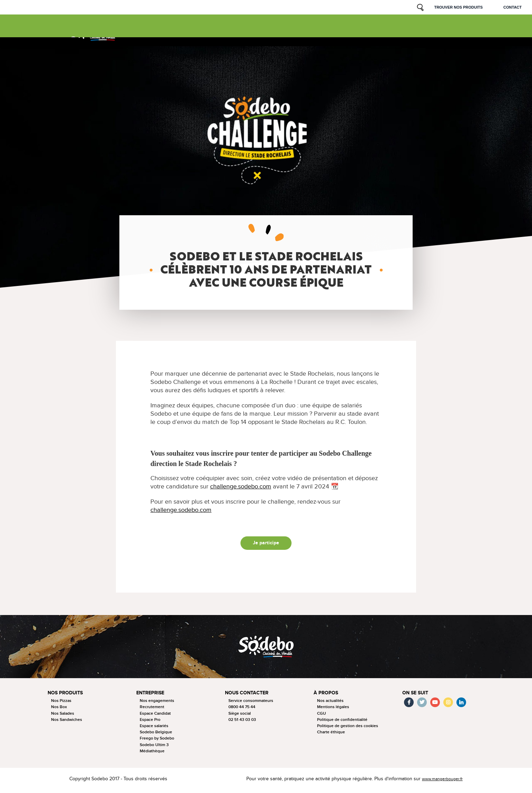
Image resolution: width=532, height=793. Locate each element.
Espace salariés (154, 729)
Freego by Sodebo (157, 741)
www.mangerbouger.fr (439, 782)
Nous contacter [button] (248, 696)
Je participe (266, 544)
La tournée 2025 (179, 31)
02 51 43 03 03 (242, 723)
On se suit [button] (416, 696)
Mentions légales (333, 710)
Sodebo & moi (399, 28)
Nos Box (59, 710)
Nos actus (258, 31)
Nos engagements (157, 704)
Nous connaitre (222, 31)
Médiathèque (152, 754)
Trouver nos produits (458, 7)
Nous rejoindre (339, 31)
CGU (322, 716)
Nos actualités (330, 704)
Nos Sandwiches (67, 723)
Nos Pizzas (61, 704)
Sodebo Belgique (156, 735)
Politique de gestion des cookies (348, 729)
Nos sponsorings (296, 31)
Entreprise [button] (152, 696)
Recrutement (152, 710)
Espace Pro (150, 723)
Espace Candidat (155, 716)
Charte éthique (331, 735)
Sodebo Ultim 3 (154, 748)
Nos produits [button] (66, 696)
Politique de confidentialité (342, 723)
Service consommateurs (251, 704)
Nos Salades (63, 716)
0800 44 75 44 (242, 710)
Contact (513, 7)
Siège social (240, 716)
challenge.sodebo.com (241, 487)
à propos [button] (326, 696)
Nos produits (139, 31)
